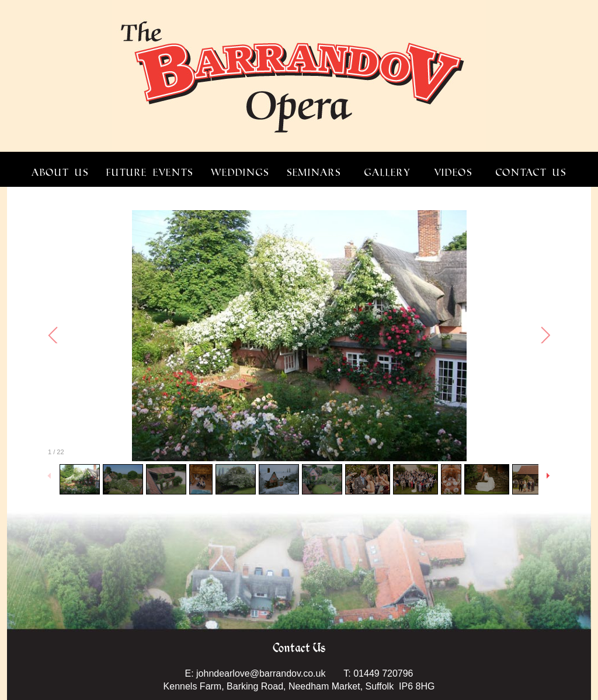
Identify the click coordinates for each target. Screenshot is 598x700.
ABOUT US (60, 173)
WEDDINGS (240, 173)
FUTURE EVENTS (150, 173)
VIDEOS (453, 173)
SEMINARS (314, 173)
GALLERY (387, 173)
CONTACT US (531, 173)
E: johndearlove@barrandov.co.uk (255, 673)
